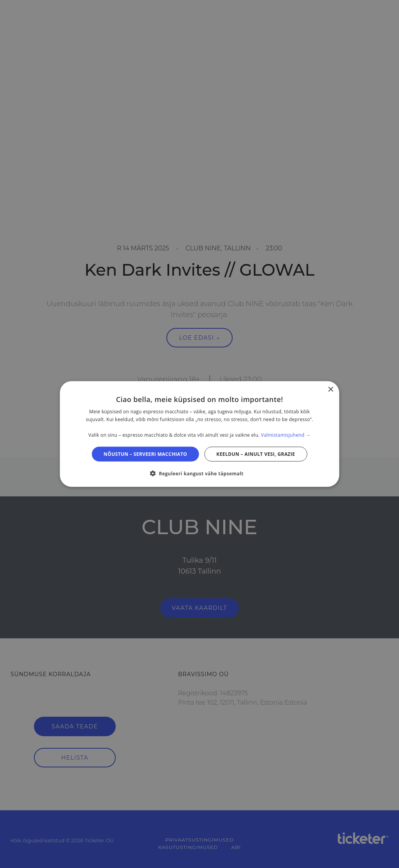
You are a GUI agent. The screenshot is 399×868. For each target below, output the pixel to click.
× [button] (330, 390)
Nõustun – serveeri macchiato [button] (146, 454)
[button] (199, 473)
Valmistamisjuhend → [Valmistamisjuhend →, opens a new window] (286, 435)
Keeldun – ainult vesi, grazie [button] (256, 454)
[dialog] (200, 434)
